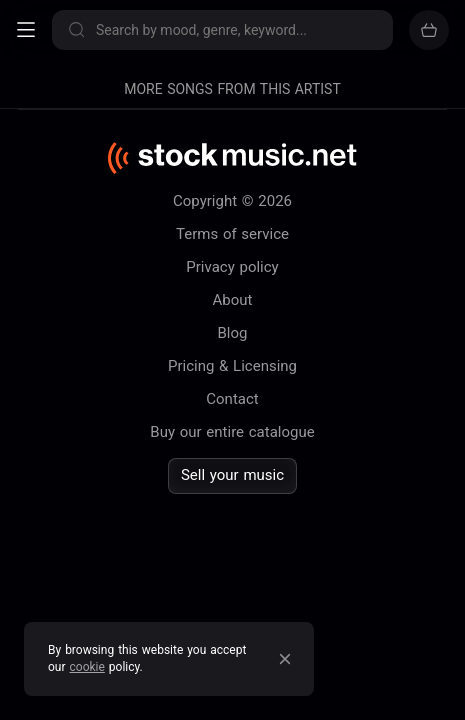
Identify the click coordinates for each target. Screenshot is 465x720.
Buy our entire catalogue (232, 432)
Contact (232, 399)
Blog (233, 333)
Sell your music (232, 475)
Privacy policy (232, 267)
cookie (87, 667)
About (233, 300)
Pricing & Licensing (232, 366)
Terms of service (232, 234)
